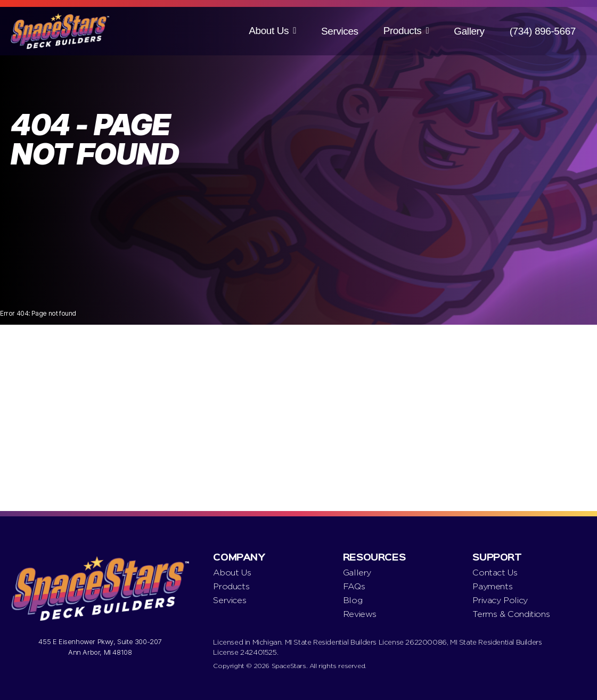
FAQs (354, 586)
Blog (353, 600)
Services (340, 31)
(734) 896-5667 (543, 31)
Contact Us (495, 573)
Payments (492, 586)
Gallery (469, 31)
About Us (269, 31)
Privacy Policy (500, 600)
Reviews (360, 614)
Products (403, 31)
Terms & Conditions (511, 614)
